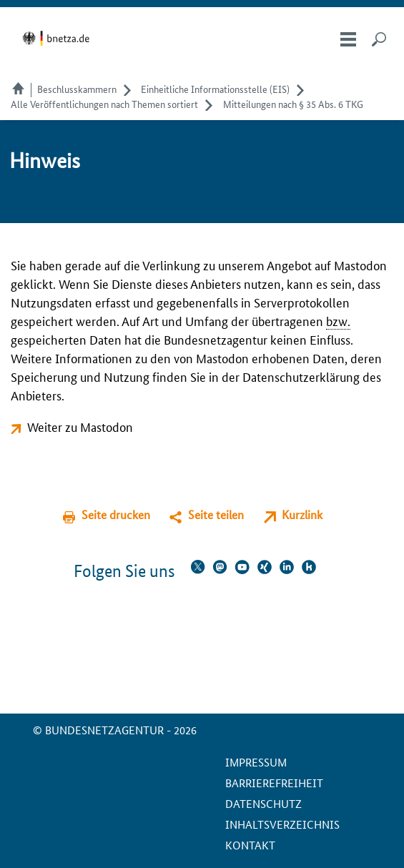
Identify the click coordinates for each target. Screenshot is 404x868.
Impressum (256, 762)
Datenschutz (263, 803)
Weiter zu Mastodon (80, 426)
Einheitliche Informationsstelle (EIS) (215, 89)
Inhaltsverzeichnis (282, 824)
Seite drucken (116, 514)
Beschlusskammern (77, 89)
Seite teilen (216, 514)
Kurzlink (302, 514)
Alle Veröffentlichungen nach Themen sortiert (104, 104)
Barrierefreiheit (274, 783)
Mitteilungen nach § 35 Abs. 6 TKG (293, 104)
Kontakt (250, 845)
